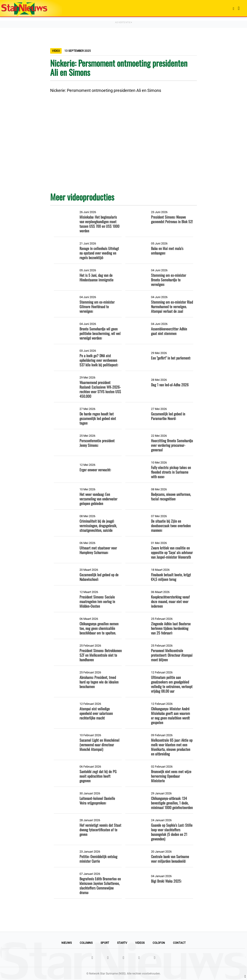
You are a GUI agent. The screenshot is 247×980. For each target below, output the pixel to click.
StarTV (122, 943)
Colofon (159, 943)
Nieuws (67, 943)
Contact (179, 943)
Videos (140, 943)
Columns (86, 943)
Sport (105, 943)
